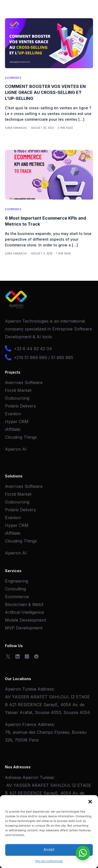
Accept (49, 850)
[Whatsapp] (27, 656)
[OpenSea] (36, 656)
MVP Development (24, 628)
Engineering (17, 581)
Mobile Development (25, 620)
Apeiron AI (16, 449)
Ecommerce (13, 78)
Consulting (15, 589)
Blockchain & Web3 (24, 604)
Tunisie (47, 777)
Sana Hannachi (16, 128)
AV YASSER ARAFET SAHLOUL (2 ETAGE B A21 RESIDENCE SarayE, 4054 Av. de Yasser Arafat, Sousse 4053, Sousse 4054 (48, 705)
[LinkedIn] (18, 656)
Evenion (13, 414)
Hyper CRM (17, 422)
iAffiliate (13, 429)
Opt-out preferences (49, 861)
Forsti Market (18, 390)
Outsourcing (17, 398)
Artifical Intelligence (24, 612)
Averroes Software (24, 382)
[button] (90, 802)
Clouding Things (21, 437)
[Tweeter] (8, 656)
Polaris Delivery (21, 406)
